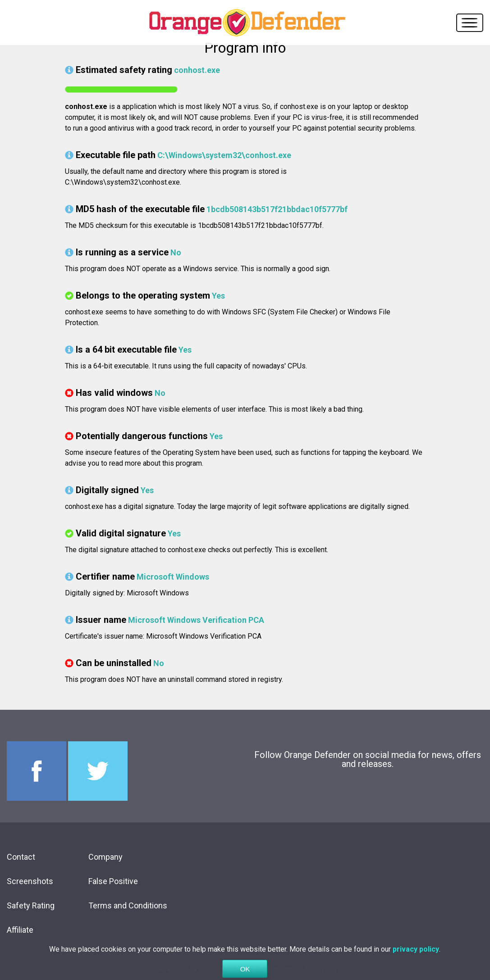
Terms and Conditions (128, 905)
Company (105, 857)
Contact (21, 857)
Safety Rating (31, 905)
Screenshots (30, 881)
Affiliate (20, 930)
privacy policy (416, 960)
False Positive (113, 881)
